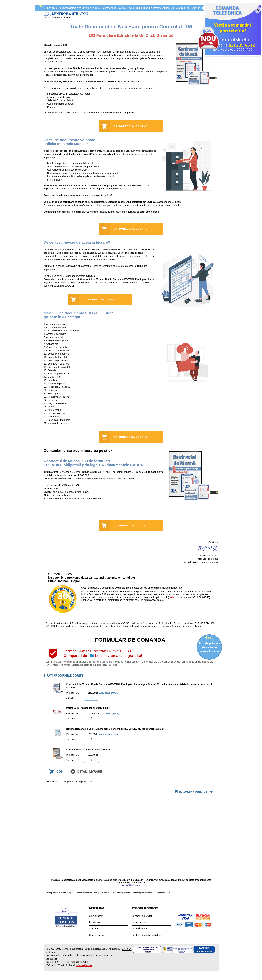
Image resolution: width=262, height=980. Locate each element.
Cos (56, 772)
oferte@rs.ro (84, 965)
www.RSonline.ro (131, 885)
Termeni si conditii (142, 916)
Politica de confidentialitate (147, 935)
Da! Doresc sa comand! (131, 126)
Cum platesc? (139, 929)
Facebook (95, 922)
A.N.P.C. (127, 949)
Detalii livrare (86, 772)
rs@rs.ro (173, 597)
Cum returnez (97, 935)
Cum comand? (140, 922)
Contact (93, 929)
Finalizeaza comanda (194, 792)
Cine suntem (96, 916)
